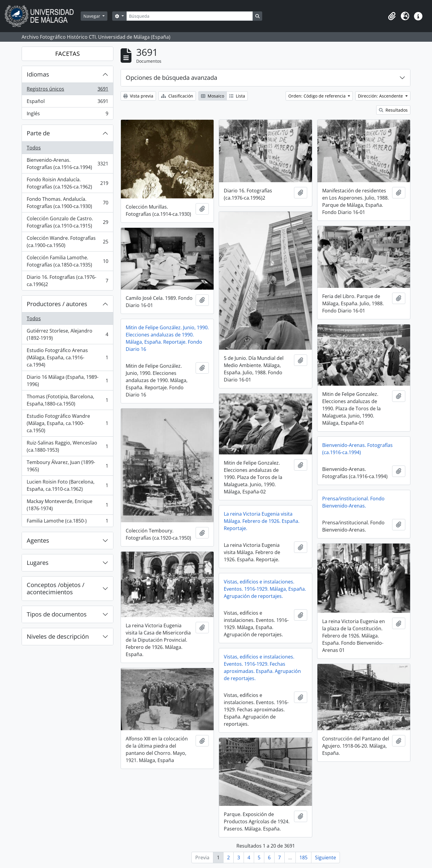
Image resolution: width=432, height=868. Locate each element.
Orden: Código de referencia (318, 96)
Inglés (67, 115)
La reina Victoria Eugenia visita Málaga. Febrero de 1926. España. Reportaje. (262, 521)
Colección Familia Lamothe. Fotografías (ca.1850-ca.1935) (67, 261)
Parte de (38, 133)
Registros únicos (67, 90)
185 (303, 857)
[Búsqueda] (190, 16)
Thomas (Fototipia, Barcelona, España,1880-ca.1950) (67, 400)
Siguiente (325, 857)
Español (67, 102)
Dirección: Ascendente (381, 96)
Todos (34, 148)
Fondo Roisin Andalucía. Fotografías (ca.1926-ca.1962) (67, 183)
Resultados (393, 110)
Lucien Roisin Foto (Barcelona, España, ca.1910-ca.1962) (67, 485)
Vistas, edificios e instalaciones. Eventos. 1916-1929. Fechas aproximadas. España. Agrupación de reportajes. (262, 668)
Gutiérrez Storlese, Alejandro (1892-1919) (67, 334)
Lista (237, 96)
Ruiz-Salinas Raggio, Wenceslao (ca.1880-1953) (67, 446)
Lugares (38, 563)
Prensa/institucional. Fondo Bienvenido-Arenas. (353, 502)
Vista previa (138, 96)
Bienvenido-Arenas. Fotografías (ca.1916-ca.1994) (67, 164)
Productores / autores (57, 304)
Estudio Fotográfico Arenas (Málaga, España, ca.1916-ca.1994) (67, 357)
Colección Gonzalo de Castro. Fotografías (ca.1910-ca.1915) (67, 222)
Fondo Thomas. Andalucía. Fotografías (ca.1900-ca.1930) (67, 203)
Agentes (38, 540)
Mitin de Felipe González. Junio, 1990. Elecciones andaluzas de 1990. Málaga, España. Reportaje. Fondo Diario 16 (167, 338)
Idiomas (38, 74)
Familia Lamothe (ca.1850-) (67, 522)
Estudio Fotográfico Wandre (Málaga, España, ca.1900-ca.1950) (67, 423)
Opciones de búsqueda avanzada (171, 78)
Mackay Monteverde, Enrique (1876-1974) (67, 505)
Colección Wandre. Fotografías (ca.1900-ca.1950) (67, 242)
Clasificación (177, 96)
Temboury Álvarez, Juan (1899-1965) (67, 466)
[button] (392, 16)
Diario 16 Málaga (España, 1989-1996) (67, 381)
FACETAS (67, 54)
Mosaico (213, 96)
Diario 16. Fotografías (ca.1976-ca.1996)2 (67, 281)
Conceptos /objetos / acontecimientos (55, 588)
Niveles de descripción (58, 636)
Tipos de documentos (57, 614)
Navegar (92, 16)
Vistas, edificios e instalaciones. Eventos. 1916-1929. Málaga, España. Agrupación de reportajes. (265, 589)
